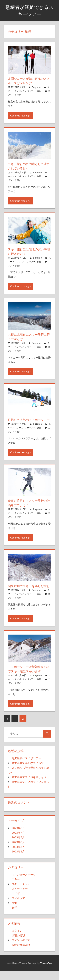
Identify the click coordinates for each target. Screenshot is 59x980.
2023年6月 (18, 846)
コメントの (21, 949)
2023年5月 (18, 851)
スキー (16, 888)
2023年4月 (18, 856)
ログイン (17, 939)
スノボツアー (29, 91)
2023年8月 (18, 837)
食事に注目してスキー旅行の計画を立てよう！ (28, 507)
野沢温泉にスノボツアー (26, 767)
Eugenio (36, 87)
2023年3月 (18, 860)
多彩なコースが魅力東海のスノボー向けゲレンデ (28, 81)
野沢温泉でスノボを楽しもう (29, 786)
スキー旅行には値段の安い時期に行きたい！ (28, 251)
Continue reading (20, 116)
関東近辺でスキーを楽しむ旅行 (28, 593)
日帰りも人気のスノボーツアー (28, 422)
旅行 (39, 91)
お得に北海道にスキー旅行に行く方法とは (28, 337)
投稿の (18, 944)
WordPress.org (21, 953)
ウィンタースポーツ (24, 883)
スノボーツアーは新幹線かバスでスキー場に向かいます (28, 678)
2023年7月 (18, 841)
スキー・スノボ (21, 893)
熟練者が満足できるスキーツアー (29, 11)
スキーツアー (20, 897)
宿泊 (14, 912)
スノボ (16, 902)
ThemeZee (46, 972)
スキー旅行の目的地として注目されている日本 (28, 166)
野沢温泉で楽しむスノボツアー (30, 772)
